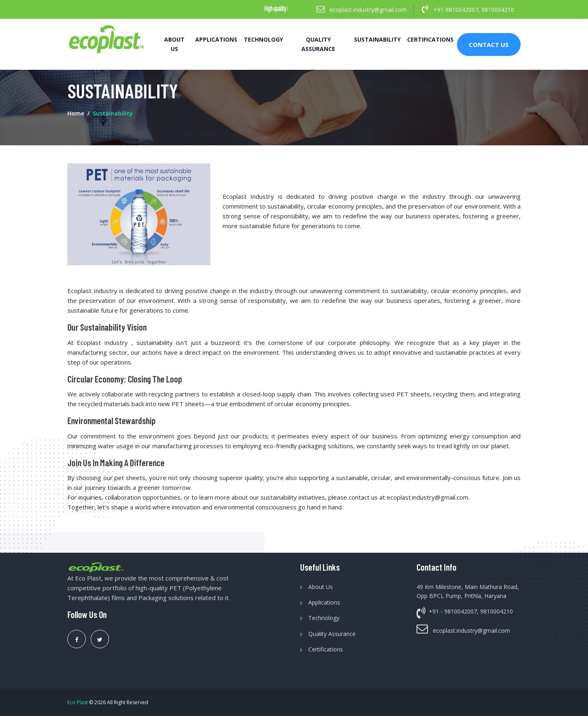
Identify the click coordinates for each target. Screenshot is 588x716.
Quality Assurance (318, 44)
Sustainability (377, 39)
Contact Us (489, 44)
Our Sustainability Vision (107, 327)
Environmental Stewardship (111, 420)
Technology (263, 39)
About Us (174, 44)
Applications (216, 39)
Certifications (430, 39)
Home (76, 113)
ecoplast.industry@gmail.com (362, 9)
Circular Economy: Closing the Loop (125, 379)
